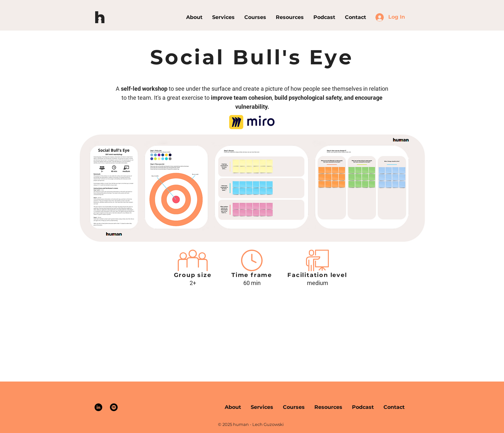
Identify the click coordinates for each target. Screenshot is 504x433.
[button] (255, 17)
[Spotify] (114, 407)
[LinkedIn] (98, 407)
